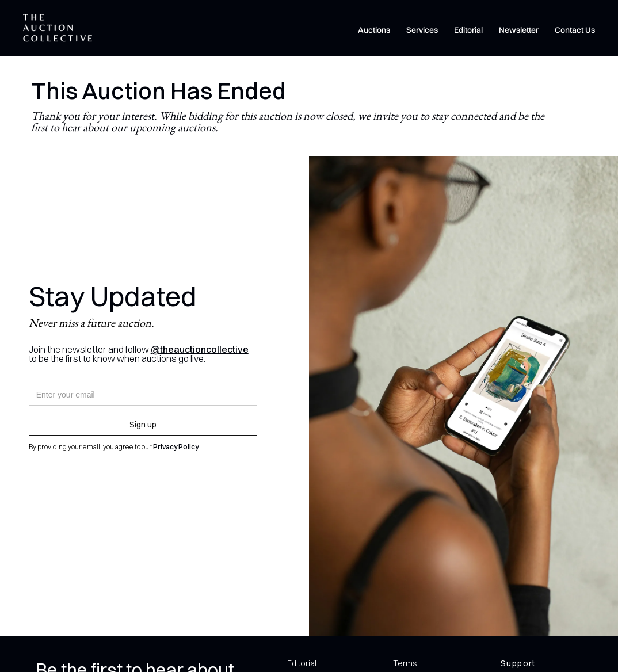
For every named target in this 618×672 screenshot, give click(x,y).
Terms (405, 663)
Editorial (468, 30)
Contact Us (575, 30)
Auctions (374, 30)
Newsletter (519, 30)
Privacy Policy (176, 447)
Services (422, 30)
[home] (58, 28)
